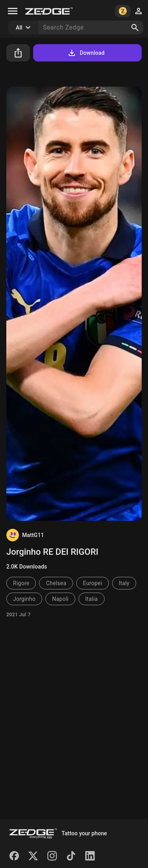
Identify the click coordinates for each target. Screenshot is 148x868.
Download (86, 53)
